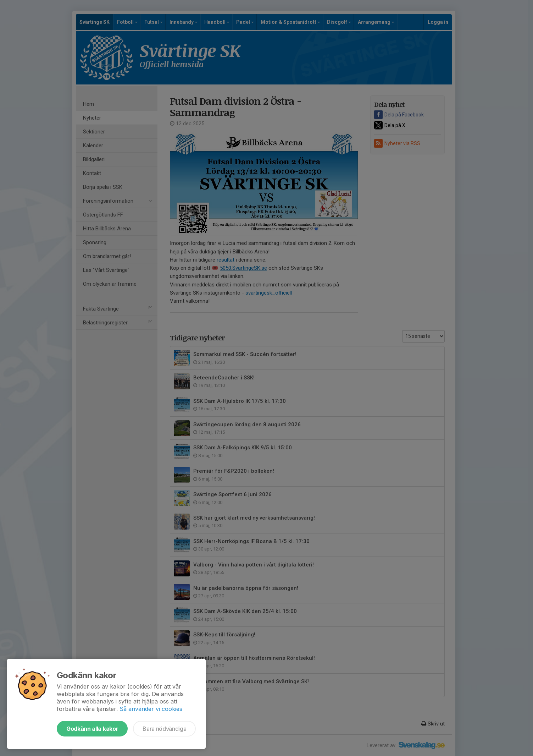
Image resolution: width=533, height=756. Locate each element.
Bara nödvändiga (164, 729)
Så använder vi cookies (151, 709)
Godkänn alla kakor (92, 729)
